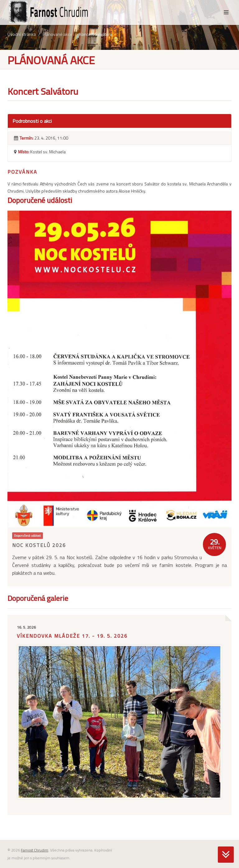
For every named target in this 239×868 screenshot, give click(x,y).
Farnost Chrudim (35, 850)
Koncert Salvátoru (96, 34)
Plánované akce (57, 34)
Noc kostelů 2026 (39, 545)
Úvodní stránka (22, 34)
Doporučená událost (27, 535)
